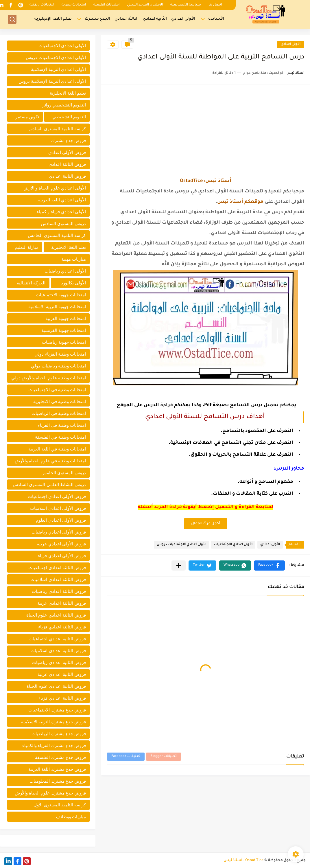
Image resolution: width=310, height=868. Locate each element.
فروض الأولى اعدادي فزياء (62, 556)
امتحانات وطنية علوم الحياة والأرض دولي (49, 378)
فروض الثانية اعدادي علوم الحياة (56, 686)
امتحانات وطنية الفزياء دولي (60, 354)
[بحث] (12, 19)
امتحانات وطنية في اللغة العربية (57, 449)
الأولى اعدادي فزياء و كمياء (61, 212)
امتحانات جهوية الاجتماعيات (61, 295)
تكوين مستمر (27, 117)
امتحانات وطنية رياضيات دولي (58, 366)
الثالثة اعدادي (127, 19)
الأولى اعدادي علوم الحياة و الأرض (55, 188)
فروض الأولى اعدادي (67, 152)
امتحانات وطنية (42, 5)
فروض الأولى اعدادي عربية (61, 544)
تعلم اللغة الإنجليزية (53, 19)
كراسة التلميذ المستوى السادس (57, 129)
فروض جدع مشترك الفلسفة (60, 757)
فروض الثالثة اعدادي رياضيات (59, 591)
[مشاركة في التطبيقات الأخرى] (179, 566)
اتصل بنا (215, 5)
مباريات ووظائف (71, 817)
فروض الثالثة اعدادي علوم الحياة (56, 615)
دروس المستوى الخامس (64, 473)
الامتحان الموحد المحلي (145, 5)
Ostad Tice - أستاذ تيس (243, 860)
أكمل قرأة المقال (206, 524)
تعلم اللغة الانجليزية (69, 247)
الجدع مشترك (97, 19)
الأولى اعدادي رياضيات (65, 271)
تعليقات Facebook (126, 756)
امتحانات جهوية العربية (66, 318)
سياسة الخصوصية (186, 5)
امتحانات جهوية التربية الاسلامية (57, 307)
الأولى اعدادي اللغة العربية (62, 200)
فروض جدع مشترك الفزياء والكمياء (54, 745)
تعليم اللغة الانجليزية (68, 93)
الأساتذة (216, 19)
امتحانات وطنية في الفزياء (62, 425)
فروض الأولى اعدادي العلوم (61, 520)
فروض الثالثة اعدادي (67, 164)
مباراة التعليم (27, 247)
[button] (269, 566)
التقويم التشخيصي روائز (64, 105)
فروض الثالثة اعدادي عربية (62, 603)
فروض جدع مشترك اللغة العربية (57, 769)
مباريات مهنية (74, 259)
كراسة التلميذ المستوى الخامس (57, 235)
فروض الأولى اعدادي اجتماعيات (57, 496)
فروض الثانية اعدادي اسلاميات (58, 651)
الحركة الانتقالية (31, 283)
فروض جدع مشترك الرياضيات (59, 734)
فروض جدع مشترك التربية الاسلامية (53, 722)
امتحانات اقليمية (106, 5)
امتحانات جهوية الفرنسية (64, 330)
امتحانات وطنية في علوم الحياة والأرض (50, 461)
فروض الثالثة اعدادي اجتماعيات (57, 568)
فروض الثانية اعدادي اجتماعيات (57, 639)
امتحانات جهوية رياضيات (64, 342)
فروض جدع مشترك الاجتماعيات (57, 710)
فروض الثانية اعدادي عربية (62, 674)
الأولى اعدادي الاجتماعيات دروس (181, 545)
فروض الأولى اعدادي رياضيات (59, 532)
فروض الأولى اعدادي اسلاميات (58, 508)
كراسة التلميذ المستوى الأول (60, 805)
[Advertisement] (206, 131)
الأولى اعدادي (183, 19)
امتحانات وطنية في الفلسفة (60, 437)
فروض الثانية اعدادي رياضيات (59, 662)
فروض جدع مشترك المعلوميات (58, 781)
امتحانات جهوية (74, 5)
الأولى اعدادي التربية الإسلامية (58, 69)
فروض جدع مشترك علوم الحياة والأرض (50, 793)
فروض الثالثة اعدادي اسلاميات (58, 579)
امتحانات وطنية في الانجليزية (60, 401)
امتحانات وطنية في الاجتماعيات (57, 390)
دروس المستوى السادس (63, 224)
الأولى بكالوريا (73, 283)
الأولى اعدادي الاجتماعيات (233, 545)
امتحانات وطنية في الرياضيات (59, 413)
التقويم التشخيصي (69, 117)
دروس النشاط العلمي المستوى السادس (49, 484)
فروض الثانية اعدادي (67, 176)
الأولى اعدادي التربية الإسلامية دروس (52, 81)
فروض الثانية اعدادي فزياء (62, 698)
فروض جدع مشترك (69, 140)
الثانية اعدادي (155, 19)
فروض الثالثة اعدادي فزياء (62, 627)
